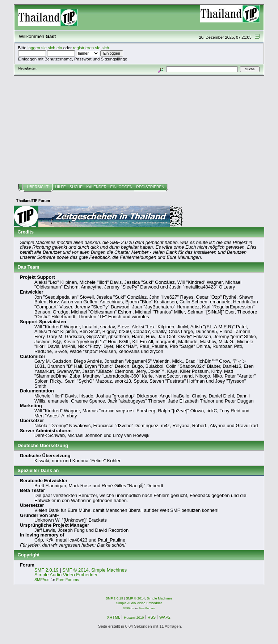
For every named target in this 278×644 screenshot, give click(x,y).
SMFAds (42, 580)
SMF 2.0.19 (47, 570)
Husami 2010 (134, 618)
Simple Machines (109, 570)
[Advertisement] (139, 130)
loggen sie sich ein (45, 48)
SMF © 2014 (75, 570)
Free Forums (68, 580)
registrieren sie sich (91, 48)
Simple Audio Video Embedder (66, 575)
